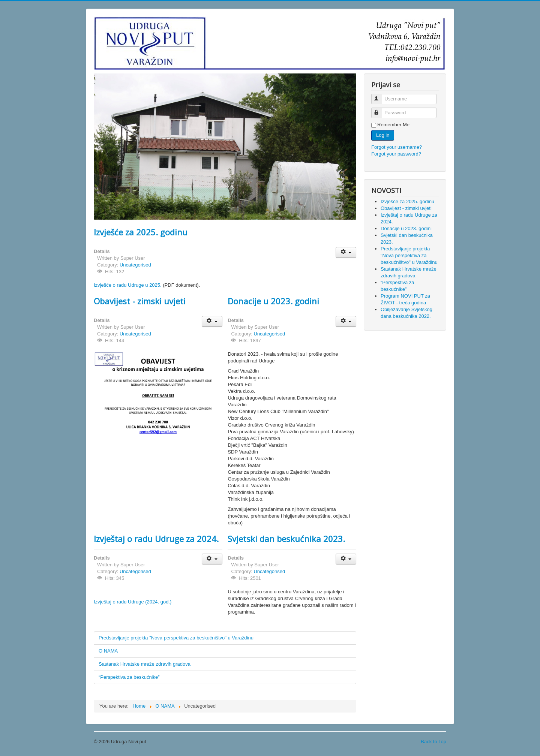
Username (380, 96)
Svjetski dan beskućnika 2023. (286, 539)
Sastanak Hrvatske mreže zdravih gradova (145, 664)
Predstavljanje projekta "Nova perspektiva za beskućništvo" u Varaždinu (176, 638)
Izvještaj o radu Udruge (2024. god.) (133, 602)
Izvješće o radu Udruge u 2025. (128, 285)
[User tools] (346, 252)
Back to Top (433, 742)
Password (380, 110)
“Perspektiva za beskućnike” (129, 677)
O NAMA (108, 651)
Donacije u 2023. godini (273, 301)
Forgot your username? (397, 147)
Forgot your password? (396, 154)
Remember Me (393, 125)
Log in (383, 135)
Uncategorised (135, 265)
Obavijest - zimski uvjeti (140, 301)
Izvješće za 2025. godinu (141, 232)
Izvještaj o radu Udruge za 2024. (156, 539)
